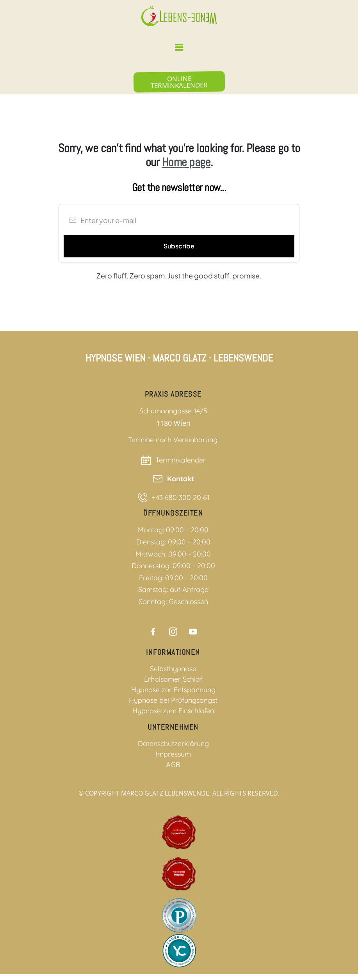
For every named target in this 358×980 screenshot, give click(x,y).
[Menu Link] (179, 47)
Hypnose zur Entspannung (173, 690)
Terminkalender (181, 460)
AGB (173, 765)
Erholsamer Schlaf (173, 679)
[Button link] (179, 82)
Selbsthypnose (173, 669)
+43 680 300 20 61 (181, 497)
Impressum (173, 754)
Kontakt (181, 479)
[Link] (153, 632)
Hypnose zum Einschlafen (173, 711)
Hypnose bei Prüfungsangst (173, 700)
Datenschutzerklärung (173, 743)
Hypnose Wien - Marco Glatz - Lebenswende (179, 358)
